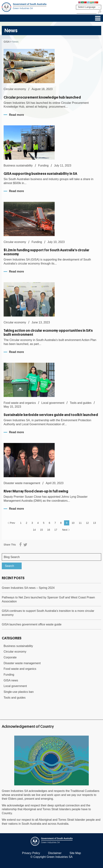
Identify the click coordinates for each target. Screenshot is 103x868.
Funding (9, 675)
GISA (7, 42)
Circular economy (15, 651)
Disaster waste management (22, 663)
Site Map (75, 853)
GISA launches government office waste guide (32, 624)
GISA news (11, 680)
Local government (15, 686)
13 (95, 523)
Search (9, 566)
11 (80, 523)
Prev (12, 523)
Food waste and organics (20, 669)
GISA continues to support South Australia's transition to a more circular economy (48, 613)
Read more (17, 115)
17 (56, 530)
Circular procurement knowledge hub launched (42, 97)
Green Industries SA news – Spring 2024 (28, 588)
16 (49, 530)
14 (34, 530)
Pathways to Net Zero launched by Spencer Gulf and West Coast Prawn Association (48, 599)
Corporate (10, 657)
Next (65, 530)
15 (41, 530)
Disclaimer (55, 853)
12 (87, 523)
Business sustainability (18, 646)
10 (73, 523)
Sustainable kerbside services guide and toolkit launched (51, 415)
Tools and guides (15, 698)
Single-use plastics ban (19, 692)
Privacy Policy (31, 853)
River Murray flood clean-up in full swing (36, 491)
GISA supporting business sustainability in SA (40, 174)
